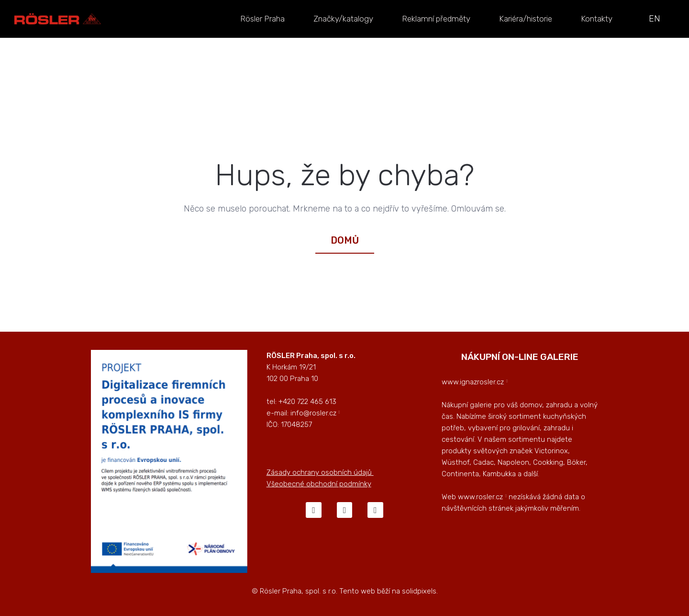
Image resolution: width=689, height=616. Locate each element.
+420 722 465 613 (307, 402)
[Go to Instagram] (344, 510)
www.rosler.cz (480, 497)
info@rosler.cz (313, 413)
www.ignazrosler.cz (473, 382)
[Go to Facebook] (313, 510)
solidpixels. (420, 591)
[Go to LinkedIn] (375, 510)
